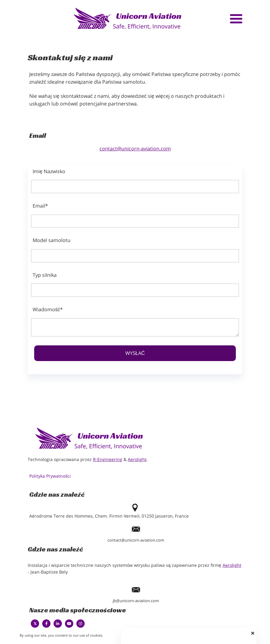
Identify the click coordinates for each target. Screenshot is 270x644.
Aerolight (137, 459)
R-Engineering (108, 459)
